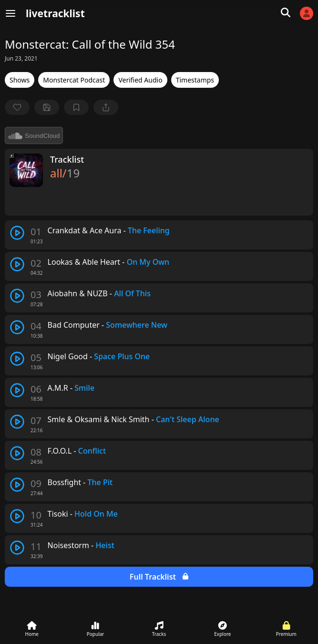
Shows (20, 80)
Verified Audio (140, 80)
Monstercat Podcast (74, 80)
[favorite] (17, 107)
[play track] (17, 233)
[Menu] (10, 13)
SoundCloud (34, 135)
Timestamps (195, 80)
